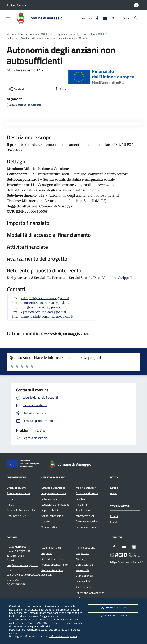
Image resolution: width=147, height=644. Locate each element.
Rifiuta (113, 608)
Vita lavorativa (49, 527)
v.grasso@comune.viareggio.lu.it (44, 312)
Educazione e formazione (55, 505)
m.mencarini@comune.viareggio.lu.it (47, 316)
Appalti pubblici (50, 510)
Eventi (114, 522)
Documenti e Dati (17, 516)
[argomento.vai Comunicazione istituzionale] (25, 105)
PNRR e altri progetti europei (56, 34)
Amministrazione (27, 34)
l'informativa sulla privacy (63, 636)
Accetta (113, 616)
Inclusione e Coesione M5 (21, 38)
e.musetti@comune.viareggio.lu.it (45, 303)
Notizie (114, 488)
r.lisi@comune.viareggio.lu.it (41, 307)
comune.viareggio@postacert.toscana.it (29, 575)
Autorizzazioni (49, 499)
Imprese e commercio (88, 527)
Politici (11, 505)
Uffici (10, 499)
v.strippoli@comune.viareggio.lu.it (45, 298)
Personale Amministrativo (22, 510)
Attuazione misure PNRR (90, 34)
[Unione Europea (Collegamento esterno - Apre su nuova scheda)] (24, 464)
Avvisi (114, 493)
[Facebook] (96, 18)
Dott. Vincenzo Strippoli (113, 278)
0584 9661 (18, 556)
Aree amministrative (18, 493)
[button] (16, 5)
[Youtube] (103, 18)
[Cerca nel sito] (136, 18)
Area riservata (84, 587)
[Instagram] (111, 18)
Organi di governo (17, 488)
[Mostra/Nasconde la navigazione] (8, 18)
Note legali (82, 559)
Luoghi (114, 516)
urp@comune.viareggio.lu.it (22, 565)
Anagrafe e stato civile (54, 493)
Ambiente (81, 505)
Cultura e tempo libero (88, 521)
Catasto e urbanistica (53, 488)
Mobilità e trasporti (86, 488)
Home (10, 34)
